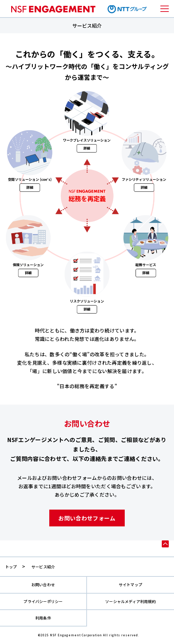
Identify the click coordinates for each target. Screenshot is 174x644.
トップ (11, 567)
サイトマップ (130, 585)
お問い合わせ (43, 585)
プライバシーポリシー (43, 601)
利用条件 (43, 618)
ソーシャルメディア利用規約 (130, 601)
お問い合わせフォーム (87, 518)
